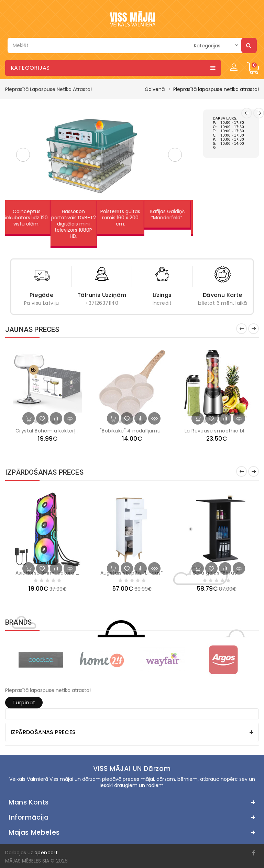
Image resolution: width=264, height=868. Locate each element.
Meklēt (249, 45)
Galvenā (155, 89)
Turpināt (24, 703)
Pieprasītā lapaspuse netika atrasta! (216, 89)
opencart (46, 853)
